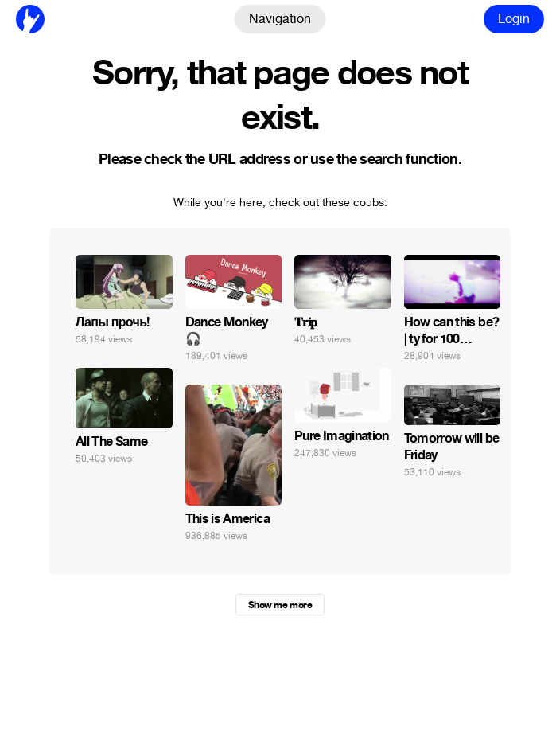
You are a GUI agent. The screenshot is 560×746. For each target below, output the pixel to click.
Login (514, 19)
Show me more (280, 605)
